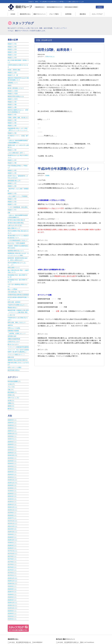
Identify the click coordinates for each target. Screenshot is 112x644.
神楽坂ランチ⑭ (12, 124)
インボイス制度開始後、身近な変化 (18, 204)
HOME (13, 14)
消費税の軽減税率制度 (14, 333)
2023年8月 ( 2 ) (12, 479)
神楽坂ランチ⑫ (12, 148)
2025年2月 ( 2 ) (12, 445)
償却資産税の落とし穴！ (14, 178)
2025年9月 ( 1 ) (12, 429)
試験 (9, 209)
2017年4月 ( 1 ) (12, 557)
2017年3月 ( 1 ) (12, 560)
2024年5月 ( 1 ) (12, 458)
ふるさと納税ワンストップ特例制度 (18, 193)
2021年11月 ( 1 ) (12, 514)
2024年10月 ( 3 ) (12, 447)
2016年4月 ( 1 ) (12, 589)
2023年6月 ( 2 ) (12, 482)
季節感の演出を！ (13, 302)
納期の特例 (11, 351)
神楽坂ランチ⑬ (12, 131)
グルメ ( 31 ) (11, 380)
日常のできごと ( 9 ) (13, 391)
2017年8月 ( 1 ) (12, 549)
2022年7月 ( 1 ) (12, 509)
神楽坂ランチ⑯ (12, 119)
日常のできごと (50, 56)
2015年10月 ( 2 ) (12, 597)
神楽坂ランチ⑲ (12, 103)
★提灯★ (10, 319)
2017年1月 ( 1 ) (12, 565)
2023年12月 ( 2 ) (12, 471)
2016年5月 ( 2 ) (12, 586)
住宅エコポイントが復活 (14, 361)
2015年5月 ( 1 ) (12, 602)
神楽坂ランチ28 (12, 52)
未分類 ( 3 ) (11, 393)
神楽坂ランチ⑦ (12, 180)
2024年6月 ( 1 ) (12, 455)
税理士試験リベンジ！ (14, 263)
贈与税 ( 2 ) (11, 401)
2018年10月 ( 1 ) (12, 530)
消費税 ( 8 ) (11, 396)
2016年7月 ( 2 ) (12, 581)
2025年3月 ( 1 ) (12, 442)
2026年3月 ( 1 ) (12, 418)
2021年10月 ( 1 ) (12, 517)
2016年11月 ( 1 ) (12, 570)
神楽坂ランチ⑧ (12, 170)
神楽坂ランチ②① (13, 98)
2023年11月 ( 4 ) (12, 474)
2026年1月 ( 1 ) (12, 423)
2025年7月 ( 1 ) (12, 431)
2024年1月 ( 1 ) (12, 469)
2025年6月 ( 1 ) (12, 434)
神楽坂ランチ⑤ (12, 190)
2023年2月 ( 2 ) (12, 493)
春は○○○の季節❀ (12, 284)
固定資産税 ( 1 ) (12, 385)
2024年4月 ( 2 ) (12, 461)
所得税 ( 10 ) (11, 388)
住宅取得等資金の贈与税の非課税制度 (18, 289)
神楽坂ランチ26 (12, 57)
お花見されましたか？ (14, 335)
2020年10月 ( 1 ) (12, 522)
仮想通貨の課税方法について (16, 246)
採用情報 (68, 14)
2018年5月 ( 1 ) (12, 533)
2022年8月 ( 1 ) (12, 506)
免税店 (10, 85)
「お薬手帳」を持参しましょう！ (17, 327)
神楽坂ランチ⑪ (12, 158)
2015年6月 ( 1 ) (12, 600)
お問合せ (100, 7)
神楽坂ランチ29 (12, 49)
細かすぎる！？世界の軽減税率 (16, 239)
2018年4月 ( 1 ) (12, 536)
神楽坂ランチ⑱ (12, 106)
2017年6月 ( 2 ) (12, 552)
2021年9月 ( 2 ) (12, 520)
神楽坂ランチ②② (13, 93)
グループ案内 (54, 14)
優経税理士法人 (25, 14)
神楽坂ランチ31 (12, 44)
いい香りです (11, 309)
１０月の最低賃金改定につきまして (18, 236)
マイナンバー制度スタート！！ (16, 348)
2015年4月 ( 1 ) (12, 605)
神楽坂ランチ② (12, 201)
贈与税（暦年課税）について (16, 87)
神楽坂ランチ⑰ (12, 113)
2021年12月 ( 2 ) (12, 512)
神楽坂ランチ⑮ (12, 121)
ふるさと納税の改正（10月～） (16, 150)
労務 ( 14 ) (11, 383)
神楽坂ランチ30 (12, 47)
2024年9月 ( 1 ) (12, 450)
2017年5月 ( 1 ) (12, 554)
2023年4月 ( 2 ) (12, 487)
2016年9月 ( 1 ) (12, 576)
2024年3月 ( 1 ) (12, 463)
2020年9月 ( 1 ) (12, 525)
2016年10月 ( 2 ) (12, 573)
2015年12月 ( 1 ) (12, 592)
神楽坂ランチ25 (12, 72)
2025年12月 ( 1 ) (12, 426)
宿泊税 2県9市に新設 (14, 69)
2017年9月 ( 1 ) (12, 546)
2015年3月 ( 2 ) (12, 608)
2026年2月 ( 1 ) (12, 421)
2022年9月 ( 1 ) (12, 503)
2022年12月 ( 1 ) (12, 498)
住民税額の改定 (12, 330)
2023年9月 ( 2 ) (12, 477)
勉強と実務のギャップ (14, 224)
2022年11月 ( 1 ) (12, 501)
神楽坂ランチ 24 (13, 75)
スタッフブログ (97, 14)
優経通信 (83, 14)
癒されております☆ (13, 338)
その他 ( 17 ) (11, 377)
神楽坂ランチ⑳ (12, 101)
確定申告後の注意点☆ (14, 363)
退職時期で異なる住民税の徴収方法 (18, 353)
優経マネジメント (40, 14)
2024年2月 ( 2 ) (12, 466)
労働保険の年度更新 (13, 325)
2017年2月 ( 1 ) (12, 562)
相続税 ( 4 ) (11, 399)
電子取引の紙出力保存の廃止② (16, 216)
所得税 (47, 175)
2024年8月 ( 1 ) (12, 453)
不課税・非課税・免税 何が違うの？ (18, 116)
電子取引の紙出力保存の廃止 (16, 219)
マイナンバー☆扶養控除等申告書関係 (18, 341)
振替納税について (13, 82)
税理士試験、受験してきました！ (17, 317)
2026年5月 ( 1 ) (12, 413)
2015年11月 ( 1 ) (12, 594)
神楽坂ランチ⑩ (12, 160)
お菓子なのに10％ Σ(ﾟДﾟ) (15, 222)
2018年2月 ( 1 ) (12, 538)
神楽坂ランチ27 (12, 55)
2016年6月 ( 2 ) (12, 584)
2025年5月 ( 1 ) (12, 437)
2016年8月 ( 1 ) (12, 578)
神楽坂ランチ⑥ (12, 183)
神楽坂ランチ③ (12, 198)
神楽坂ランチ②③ (13, 90)
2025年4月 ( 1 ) (12, 439)
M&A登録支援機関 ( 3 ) (14, 375)
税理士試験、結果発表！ (55, 50)
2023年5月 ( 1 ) (12, 485)
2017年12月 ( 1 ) (12, 541)
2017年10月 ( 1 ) (12, 544)
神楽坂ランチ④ (12, 196)
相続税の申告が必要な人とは (16, 95)
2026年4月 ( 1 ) (12, 415)
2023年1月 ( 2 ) (12, 495)
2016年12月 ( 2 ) (12, 568)
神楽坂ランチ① (12, 206)
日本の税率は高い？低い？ (15, 287)
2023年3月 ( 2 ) (12, 490)
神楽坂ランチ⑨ (12, 168)
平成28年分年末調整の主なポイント (63, 168)
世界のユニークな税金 (14, 322)
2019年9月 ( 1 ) (12, 528)
